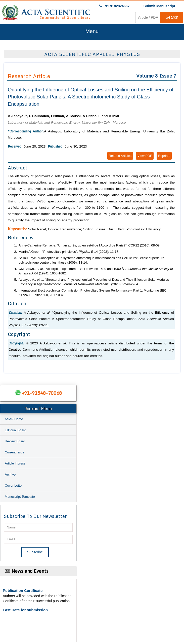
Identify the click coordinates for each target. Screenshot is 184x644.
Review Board (15, 441)
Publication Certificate (23, 591)
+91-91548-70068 (42, 393)
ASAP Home (14, 419)
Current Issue (15, 452)
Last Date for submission (25, 610)
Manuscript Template (20, 497)
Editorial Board (15, 430)
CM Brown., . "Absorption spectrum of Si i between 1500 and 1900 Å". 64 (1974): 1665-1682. (96, 271)
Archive (10, 474)
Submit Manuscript (159, 6)
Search (172, 17)
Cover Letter (14, 486)
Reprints (164, 156)
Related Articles (120, 156)
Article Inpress (15, 463)
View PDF (145, 156)
